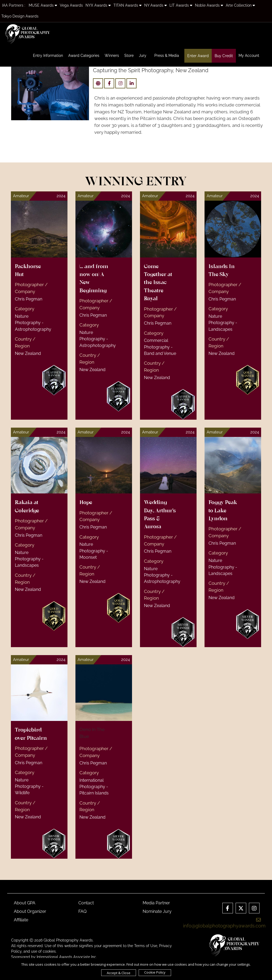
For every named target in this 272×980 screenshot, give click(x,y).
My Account (249, 55)
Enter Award (198, 56)
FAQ (82, 911)
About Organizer (30, 911)
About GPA (25, 903)
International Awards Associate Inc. (67, 957)
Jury (143, 55)
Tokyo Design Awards (20, 16)
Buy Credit (224, 56)
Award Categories (84, 55)
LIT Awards (181, 5)
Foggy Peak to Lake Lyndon (223, 511)
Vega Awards (71, 5)
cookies (49, 951)
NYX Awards (98, 5)
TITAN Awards (127, 5)
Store (129, 55)
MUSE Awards (43, 5)
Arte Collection (240, 5)
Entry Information (48, 55)
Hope (86, 503)
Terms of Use (146, 946)
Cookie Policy (155, 972)
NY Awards (156, 5)
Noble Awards (209, 5)
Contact (86, 903)
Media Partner (156, 903)
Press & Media (167, 55)
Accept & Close (119, 973)
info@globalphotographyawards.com (224, 923)
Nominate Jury (157, 911)
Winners (112, 55)
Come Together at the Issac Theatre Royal (158, 283)
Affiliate (21, 920)
